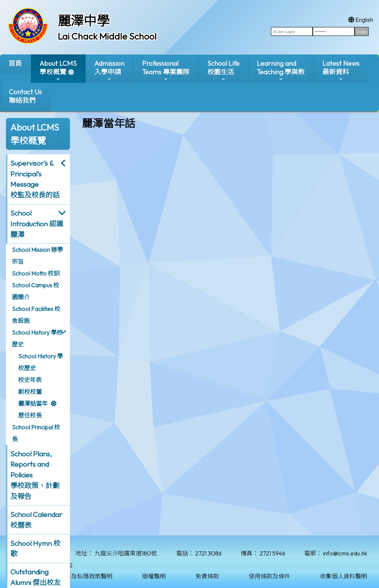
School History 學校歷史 (37, 338)
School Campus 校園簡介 (36, 291)
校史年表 (30, 380)
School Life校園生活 (223, 71)
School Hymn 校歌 (35, 549)
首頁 (15, 63)
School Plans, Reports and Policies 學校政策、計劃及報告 (35, 475)
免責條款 (207, 576)
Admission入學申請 (109, 71)
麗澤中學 (84, 21)
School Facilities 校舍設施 (36, 315)
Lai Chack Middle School (107, 36)
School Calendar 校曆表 (36, 520)
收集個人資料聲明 (343, 576)
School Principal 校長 (36, 433)
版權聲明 (154, 576)
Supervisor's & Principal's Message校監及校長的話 (35, 179)
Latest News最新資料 (341, 71)
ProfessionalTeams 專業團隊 (166, 71)
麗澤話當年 (33, 403)
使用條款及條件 (269, 576)
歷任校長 (30, 415)
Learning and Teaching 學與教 (281, 71)
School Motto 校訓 (36, 273)
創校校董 (30, 392)
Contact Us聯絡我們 (25, 96)
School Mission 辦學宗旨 (37, 256)
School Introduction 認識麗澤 (37, 224)
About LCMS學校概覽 (58, 71)
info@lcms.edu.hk (345, 553)
